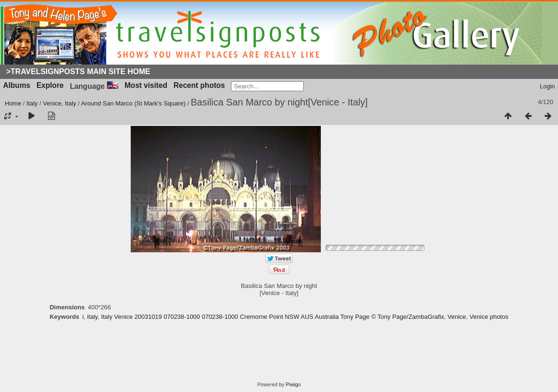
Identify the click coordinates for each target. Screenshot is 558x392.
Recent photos (199, 85)
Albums (17, 85)
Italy (32, 103)
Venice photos (489, 317)
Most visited (146, 85)
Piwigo (293, 384)
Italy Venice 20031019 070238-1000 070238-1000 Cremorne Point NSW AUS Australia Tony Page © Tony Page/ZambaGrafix (273, 317)
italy (92, 317)
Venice (457, 317)
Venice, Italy (59, 103)
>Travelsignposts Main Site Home (78, 72)
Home (13, 103)
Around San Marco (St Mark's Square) (133, 103)
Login (548, 86)
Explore (50, 85)
